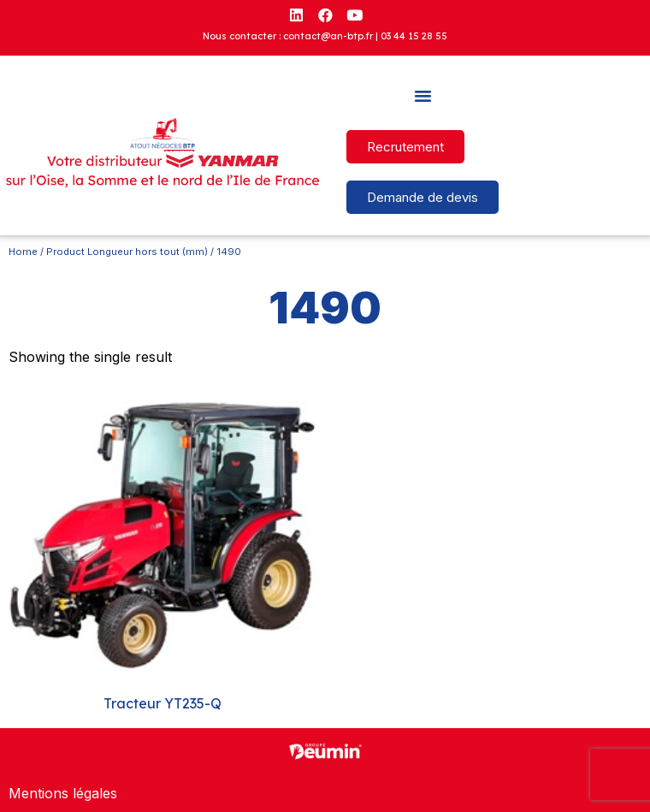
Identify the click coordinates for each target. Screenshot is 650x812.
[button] (422, 96)
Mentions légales (63, 793)
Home (23, 252)
